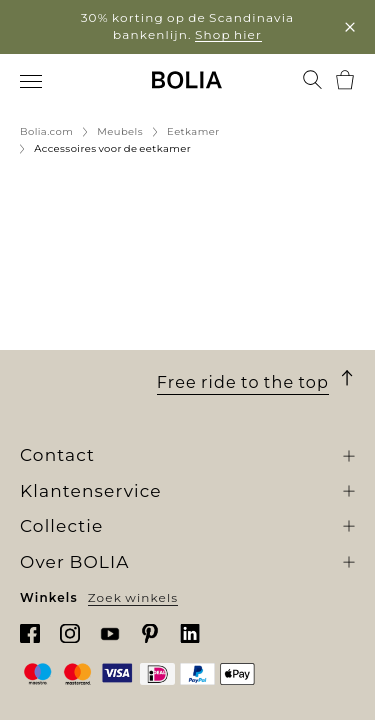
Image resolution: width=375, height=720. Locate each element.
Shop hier (228, 34)
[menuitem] (32, 82)
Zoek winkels (133, 596)
